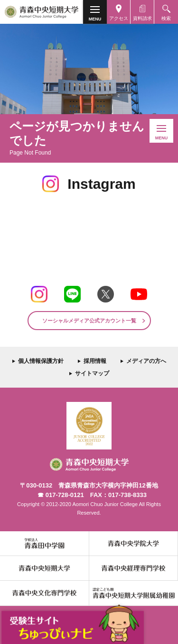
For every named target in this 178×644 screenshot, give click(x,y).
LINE (72, 294)
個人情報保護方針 (41, 361)
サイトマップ (92, 373)
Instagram (39, 294)
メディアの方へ (146, 361)
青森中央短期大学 (42, 12)
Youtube (139, 294)
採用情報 (95, 361)
